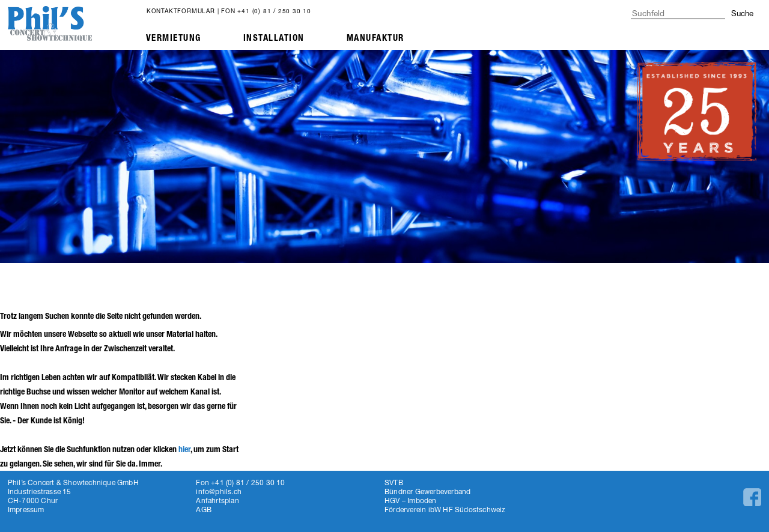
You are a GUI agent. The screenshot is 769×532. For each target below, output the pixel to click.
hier (184, 449)
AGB (204, 509)
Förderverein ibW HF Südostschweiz (445, 509)
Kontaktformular (181, 11)
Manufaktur (375, 38)
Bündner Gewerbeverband (427, 491)
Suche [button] (742, 13)
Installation (274, 38)
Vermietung (174, 38)
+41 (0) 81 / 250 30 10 (274, 11)
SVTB (394, 482)
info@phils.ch (219, 491)
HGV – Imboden (411, 500)
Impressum (26, 509)
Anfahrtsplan (217, 500)
